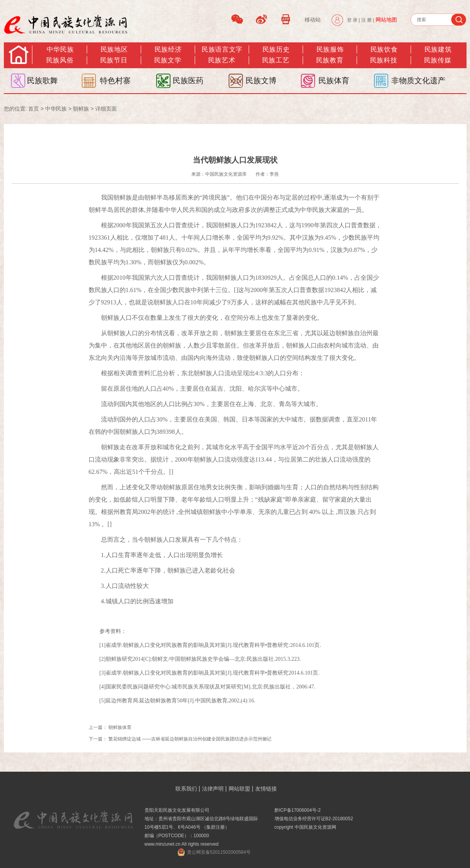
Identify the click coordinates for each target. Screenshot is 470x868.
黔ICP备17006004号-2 (298, 810)
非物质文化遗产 (418, 81)
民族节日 (114, 60)
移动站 (313, 20)
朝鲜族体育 (120, 727)
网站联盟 (239, 789)
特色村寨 (115, 81)
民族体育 (334, 81)
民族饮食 (384, 50)
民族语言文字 (222, 50)
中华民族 (60, 50)
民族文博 (261, 81)
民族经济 (168, 50)
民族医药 (188, 81)
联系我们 (186, 789)
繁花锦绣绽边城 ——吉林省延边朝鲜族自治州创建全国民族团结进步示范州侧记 (190, 739)
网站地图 (386, 20)
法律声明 (213, 789)
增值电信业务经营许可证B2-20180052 (314, 819)
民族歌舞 (42, 81)
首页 (34, 109)
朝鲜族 (81, 109)
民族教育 (330, 60)
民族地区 (114, 50)
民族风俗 (60, 60)
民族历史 (276, 50)
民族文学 (168, 60)
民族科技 (384, 60)
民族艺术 (222, 60)
